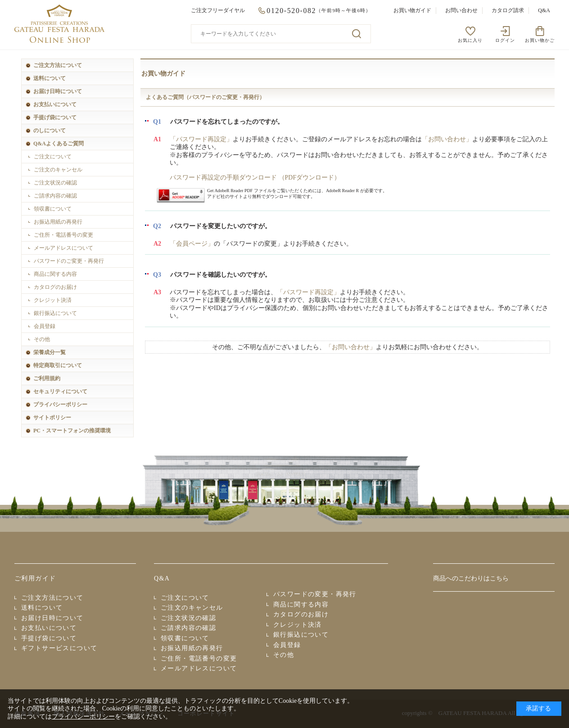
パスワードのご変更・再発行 (69, 261)
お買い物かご (540, 40)
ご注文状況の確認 (55, 183)
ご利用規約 (47, 378)
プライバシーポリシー (60, 404)
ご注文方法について (58, 65)
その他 (42, 339)
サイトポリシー (52, 418)
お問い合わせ (461, 10)
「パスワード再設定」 (201, 139)
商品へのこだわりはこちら (471, 578)
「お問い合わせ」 (447, 139)
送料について (50, 78)
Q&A (544, 10)
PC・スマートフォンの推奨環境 (72, 431)
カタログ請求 (508, 10)
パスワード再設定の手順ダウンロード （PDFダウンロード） (255, 178)
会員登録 (45, 326)
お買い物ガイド (412, 10)
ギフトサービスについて (59, 648)
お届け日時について (58, 91)
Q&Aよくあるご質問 (59, 144)
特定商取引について (58, 365)
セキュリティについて (60, 391)
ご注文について (53, 157)
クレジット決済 (53, 300)
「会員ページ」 (192, 244)
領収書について (53, 209)
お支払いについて (55, 104)
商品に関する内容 (55, 274)
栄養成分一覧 (50, 352)
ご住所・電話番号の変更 (63, 235)
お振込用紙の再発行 (58, 222)
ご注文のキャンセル (58, 170)
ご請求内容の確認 (55, 196)
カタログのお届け (55, 287)
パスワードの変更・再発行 (315, 594)
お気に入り (470, 40)
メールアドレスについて (63, 248)
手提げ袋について (55, 117)
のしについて (50, 130)
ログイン (505, 40)
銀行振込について (55, 313)
